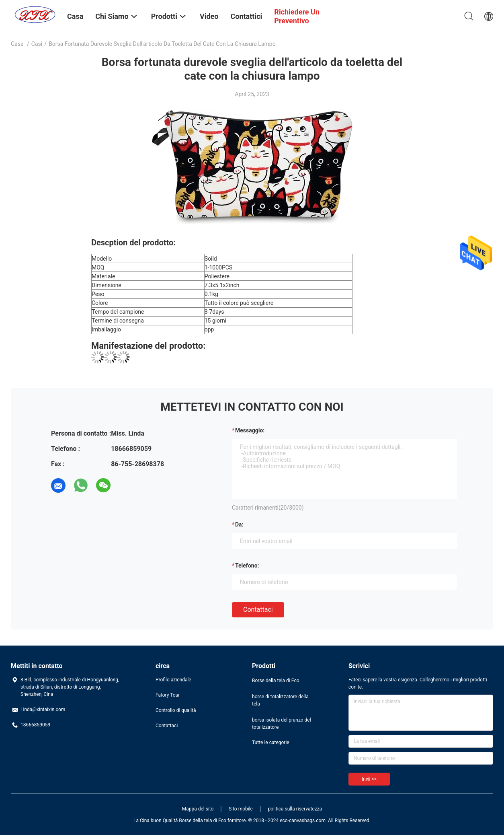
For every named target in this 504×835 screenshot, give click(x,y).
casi (37, 44)
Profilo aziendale (173, 680)
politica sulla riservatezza (295, 809)
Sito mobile (241, 809)
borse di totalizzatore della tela (280, 700)
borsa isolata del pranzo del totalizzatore (282, 724)
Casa (17, 44)
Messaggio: (250, 430)
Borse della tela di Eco (276, 681)
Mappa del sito (198, 809)
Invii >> (369, 779)
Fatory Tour (168, 695)
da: (239, 524)
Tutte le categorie (271, 742)
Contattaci (258, 610)
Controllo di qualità (176, 710)
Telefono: (247, 566)
